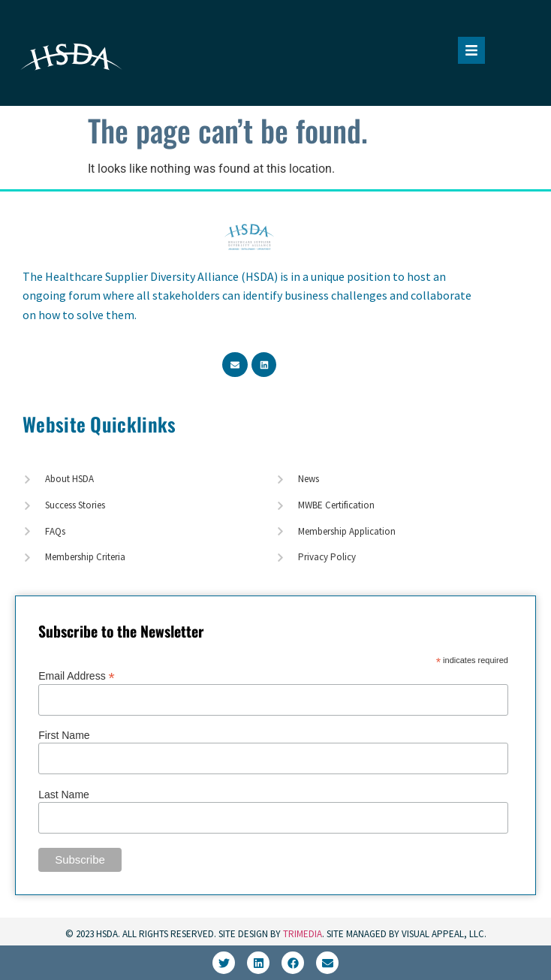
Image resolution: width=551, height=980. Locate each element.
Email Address (77, 675)
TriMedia (303, 934)
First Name (64, 735)
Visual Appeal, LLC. (443, 934)
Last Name (64, 795)
